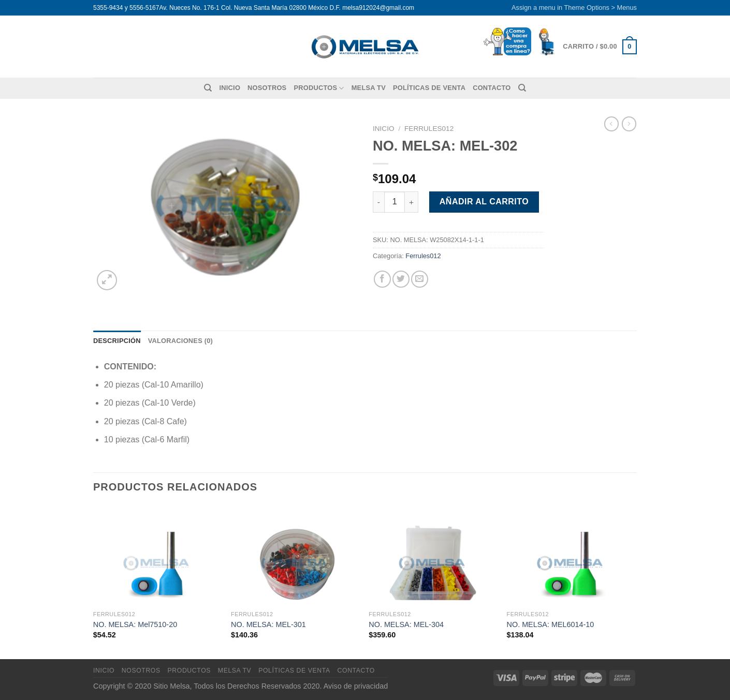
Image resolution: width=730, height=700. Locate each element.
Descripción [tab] (117, 341)
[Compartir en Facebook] (382, 279)
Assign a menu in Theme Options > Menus (574, 8)
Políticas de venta (429, 88)
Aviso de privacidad (356, 686)
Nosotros (267, 88)
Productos (319, 88)
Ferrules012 (429, 129)
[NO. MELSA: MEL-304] (433, 556)
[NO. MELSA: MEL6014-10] (571, 556)
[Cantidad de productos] (395, 202)
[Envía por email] (420, 279)
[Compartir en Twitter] (401, 279)
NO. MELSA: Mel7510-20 (135, 624)
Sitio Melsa (171, 686)
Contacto (492, 88)
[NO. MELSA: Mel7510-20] (157, 556)
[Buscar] (208, 88)
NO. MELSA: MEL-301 (268, 624)
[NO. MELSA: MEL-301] (295, 556)
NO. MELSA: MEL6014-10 (551, 624)
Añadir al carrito (484, 202)
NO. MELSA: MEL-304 (406, 624)
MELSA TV (369, 88)
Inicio (230, 88)
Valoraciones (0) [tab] (180, 341)
